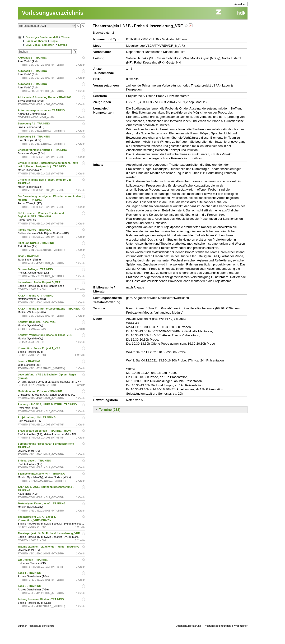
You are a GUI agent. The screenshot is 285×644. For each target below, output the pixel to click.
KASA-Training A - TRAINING (36, 296)
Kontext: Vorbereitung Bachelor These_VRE (45, 335)
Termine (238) (110, 410)
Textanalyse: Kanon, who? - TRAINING (42, 503)
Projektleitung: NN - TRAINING (37, 417)
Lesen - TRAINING (29, 361)
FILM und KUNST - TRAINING (36, 243)
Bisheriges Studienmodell (42, 37)
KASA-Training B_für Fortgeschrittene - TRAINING (49, 309)
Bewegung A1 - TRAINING (34, 123)
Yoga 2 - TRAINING (30, 586)
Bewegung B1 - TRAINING (34, 137)
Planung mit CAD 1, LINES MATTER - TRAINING (48, 404)
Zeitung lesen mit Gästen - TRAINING (41, 599)
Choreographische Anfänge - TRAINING (43, 150)
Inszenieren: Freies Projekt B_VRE (40, 282)
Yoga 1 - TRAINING (30, 573)
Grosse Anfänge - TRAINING (36, 269)
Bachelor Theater (36, 41)
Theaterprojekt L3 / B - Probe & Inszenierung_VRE (49, 533)
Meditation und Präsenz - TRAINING (40, 391)
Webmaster (241, 626)
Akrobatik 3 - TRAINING (33, 84)
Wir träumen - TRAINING (33, 560)
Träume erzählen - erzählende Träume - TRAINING (49, 547)
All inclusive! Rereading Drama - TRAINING (45, 97)
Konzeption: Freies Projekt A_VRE (39, 348)
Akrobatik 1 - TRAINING (33, 58)
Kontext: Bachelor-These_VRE (37, 322)
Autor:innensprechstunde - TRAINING (42, 110)
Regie (54, 41)
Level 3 (63, 45)
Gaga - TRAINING (29, 256)
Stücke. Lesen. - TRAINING (35, 461)
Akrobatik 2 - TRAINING (33, 71)
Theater (66, 37)
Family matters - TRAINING (35, 230)
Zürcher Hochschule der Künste (36, 626)
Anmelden (240, 4)
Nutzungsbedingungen (218, 626)
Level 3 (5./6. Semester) (40, 45)
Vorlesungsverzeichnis (53, 13)
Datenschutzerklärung (188, 626)
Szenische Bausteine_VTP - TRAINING (42, 474)
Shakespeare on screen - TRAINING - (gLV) (45, 431)
